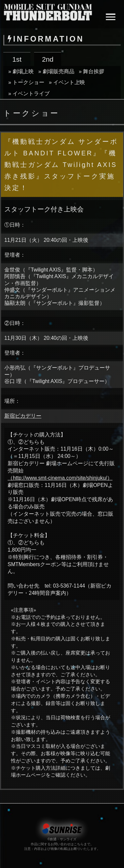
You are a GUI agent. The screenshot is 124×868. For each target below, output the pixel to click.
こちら (79, 844)
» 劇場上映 (21, 71)
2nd (48, 59)
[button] (110, 17)
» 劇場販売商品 (56, 71)
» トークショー (26, 82)
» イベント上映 (67, 82)
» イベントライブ (29, 94)
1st (17, 59)
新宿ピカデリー (23, 416)
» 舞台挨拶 (91, 71)
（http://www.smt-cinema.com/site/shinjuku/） (60, 478)
